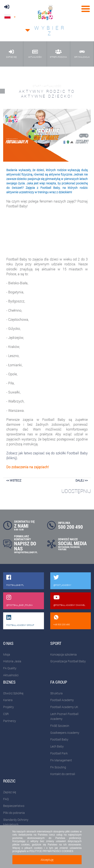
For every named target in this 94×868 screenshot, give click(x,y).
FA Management (61, 760)
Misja (7, 654)
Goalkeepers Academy (65, 733)
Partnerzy (10, 721)
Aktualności (11, 675)
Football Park (59, 753)
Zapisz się (10, 792)
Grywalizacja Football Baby (68, 661)
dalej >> (82, 480)
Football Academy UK (64, 707)
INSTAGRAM (64, 547)
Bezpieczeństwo (14, 806)
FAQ (6, 799)
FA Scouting (58, 767)
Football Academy (62, 700)
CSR (6, 714)
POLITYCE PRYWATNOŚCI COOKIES (51, 851)
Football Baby (59, 739)
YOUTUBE (62, 549)
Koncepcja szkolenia (64, 654)
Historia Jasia (12, 661)
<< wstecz (14, 480)
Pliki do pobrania (14, 813)
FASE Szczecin (60, 726)
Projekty (9, 707)
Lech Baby (57, 746)
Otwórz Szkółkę (13, 693)
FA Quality (10, 668)
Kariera (8, 700)
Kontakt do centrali (63, 774)
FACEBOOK (75, 547)
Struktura (56, 693)
